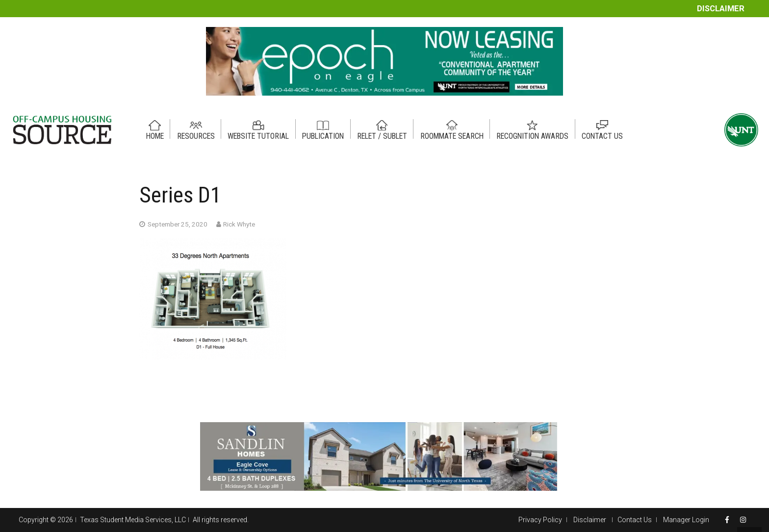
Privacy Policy (540, 520)
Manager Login (686, 520)
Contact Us (635, 520)
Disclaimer (721, 9)
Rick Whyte (239, 224)
